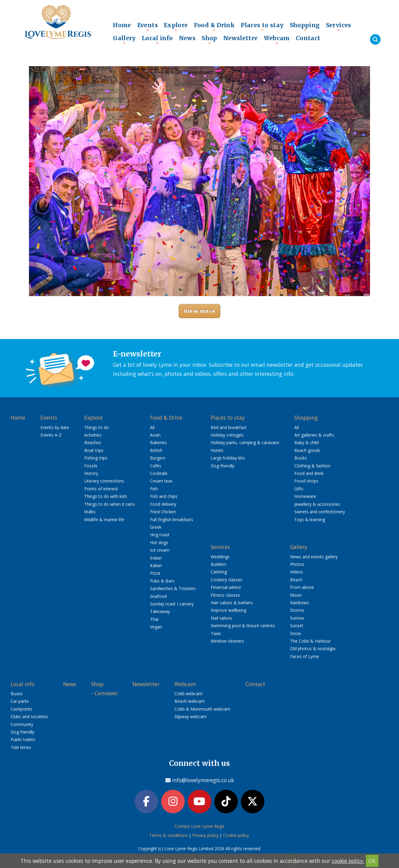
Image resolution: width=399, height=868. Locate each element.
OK (372, 861)
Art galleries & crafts (314, 435)
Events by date (55, 427)
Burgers (158, 458)
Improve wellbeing (228, 610)
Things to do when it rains (110, 504)
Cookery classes (227, 580)
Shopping (305, 27)
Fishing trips (96, 458)
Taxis (216, 633)
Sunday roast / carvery (172, 604)
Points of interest (101, 489)
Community (22, 724)
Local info (157, 40)
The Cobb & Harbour (310, 641)
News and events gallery (314, 557)
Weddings (220, 557)
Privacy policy (205, 835)
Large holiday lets (228, 458)
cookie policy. (348, 861)
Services (339, 27)
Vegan (156, 627)
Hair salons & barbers (232, 603)
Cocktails (159, 473)
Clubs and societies (29, 716)
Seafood (158, 596)
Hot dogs (159, 542)
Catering (219, 572)
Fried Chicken (163, 512)
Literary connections (104, 481)
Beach (296, 580)
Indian (156, 558)
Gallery (124, 40)
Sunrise (297, 618)
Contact (308, 38)
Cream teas (161, 481)
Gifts (299, 489)
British (156, 450)
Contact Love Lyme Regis (199, 826)
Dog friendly (223, 466)
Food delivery (163, 504)
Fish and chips (164, 496)
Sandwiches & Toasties (173, 588)
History (91, 473)
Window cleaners (227, 641)
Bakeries (158, 442)
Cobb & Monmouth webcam (202, 709)
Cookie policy (236, 835)
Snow (295, 633)
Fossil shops (306, 481)
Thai (154, 619)
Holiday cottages (227, 435)
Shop (209, 40)
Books (301, 458)
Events (148, 27)
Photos (297, 564)
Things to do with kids (106, 496)
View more (199, 311)
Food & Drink (215, 27)
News (187, 38)
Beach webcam (190, 701)
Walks (90, 512)
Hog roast (160, 535)
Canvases (106, 693)
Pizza (155, 573)
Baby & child (306, 442)
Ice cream (160, 550)
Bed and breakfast (229, 427)
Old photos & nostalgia (313, 649)
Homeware (305, 496)
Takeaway (160, 611)
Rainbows (300, 603)
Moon (296, 595)
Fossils (91, 466)
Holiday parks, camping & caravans (245, 442)
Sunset (297, 626)
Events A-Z (51, 435)
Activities (93, 435)
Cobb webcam (188, 694)
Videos (297, 572)
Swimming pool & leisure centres (243, 626)
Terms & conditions (168, 835)
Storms (297, 610)
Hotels (217, 450)
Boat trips (94, 450)
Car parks (20, 701)
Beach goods (307, 450)
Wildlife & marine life (104, 520)
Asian (155, 435)
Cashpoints (21, 709)
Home (122, 25)
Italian (156, 565)
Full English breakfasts (172, 520)
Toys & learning (310, 520)
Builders (219, 564)
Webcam (277, 40)
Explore (176, 27)
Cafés (156, 466)
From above (302, 587)
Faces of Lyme (305, 656)
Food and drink (309, 473)
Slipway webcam (191, 716)
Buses (17, 694)
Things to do (97, 427)
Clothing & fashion (312, 466)
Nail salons (221, 618)
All (152, 427)
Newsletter (241, 38)
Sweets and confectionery (320, 512)
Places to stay (262, 27)
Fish (154, 489)
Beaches (93, 442)
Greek (156, 527)
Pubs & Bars (162, 581)
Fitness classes (225, 595)
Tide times (21, 747)
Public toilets (23, 739)
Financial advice (226, 587)
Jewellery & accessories (317, 504)
